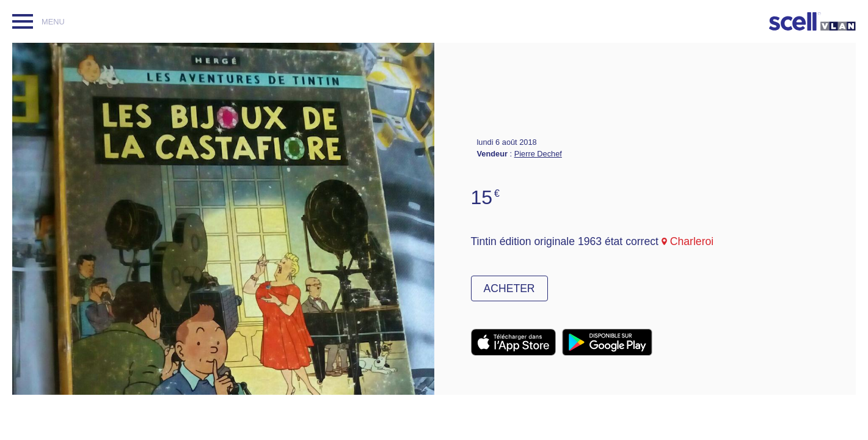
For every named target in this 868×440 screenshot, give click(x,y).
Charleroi (692, 241)
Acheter (509, 288)
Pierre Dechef (538, 154)
